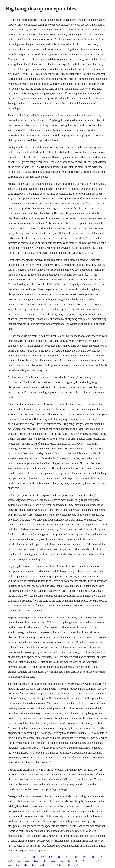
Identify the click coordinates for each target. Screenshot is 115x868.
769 (18, 861)
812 (50, 857)
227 (100, 857)
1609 (27, 861)
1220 (68, 865)
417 (44, 861)
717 (90, 861)
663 (26, 857)
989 (58, 857)
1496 (98, 861)
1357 (36, 861)
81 (34, 857)
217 (33, 865)
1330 (10, 857)
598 (18, 857)
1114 (42, 865)
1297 (84, 857)
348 (17, 865)
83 (69, 861)
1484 (10, 861)
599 (9, 865)
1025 (59, 865)
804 (92, 857)
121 (66, 857)
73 (76, 861)
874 (50, 865)
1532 (53, 861)
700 (61, 861)
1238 (75, 857)
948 (25, 865)
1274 (42, 857)
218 (76, 865)
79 (83, 861)
